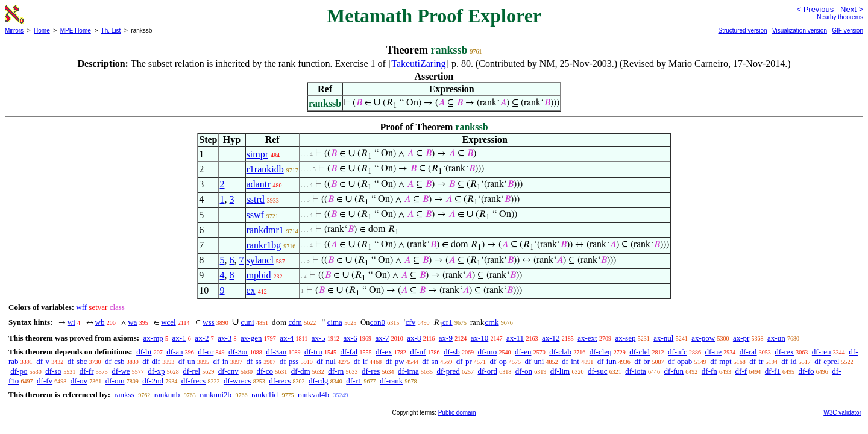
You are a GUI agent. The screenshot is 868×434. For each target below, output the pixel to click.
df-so (53, 371)
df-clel (640, 352)
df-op (498, 361)
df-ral (748, 352)
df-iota (636, 371)
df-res (371, 371)
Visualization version (800, 30)
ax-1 (179, 338)
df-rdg (319, 381)
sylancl (260, 260)
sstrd (256, 199)
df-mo (487, 352)
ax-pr (741, 338)
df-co (265, 371)
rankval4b (313, 395)
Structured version (742, 30)
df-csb (115, 361)
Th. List (111, 30)
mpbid (259, 275)
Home (42, 30)
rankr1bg (264, 245)
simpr (257, 154)
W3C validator (842, 413)
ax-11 (515, 338)
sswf (255, 215)
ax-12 (551, 338)
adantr (259, 184)
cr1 (448, 322)
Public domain (457, 413)
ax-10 (480, 338)
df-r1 (354, 381)
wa (132, 322)
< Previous (815, 9)
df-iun (607, 361)
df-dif (151, 361)
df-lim (560, 371)
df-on (524, 371)
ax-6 (351, 338)
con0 (378, 322)
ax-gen (251, 338)
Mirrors (14, 30)
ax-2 (202, 338)
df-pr (464, 361)
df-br (642, 361)
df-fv (45, 381)
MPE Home (76, 30)
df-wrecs (237, 381)
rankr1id (265, 395)
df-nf (418, 352)
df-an (175, 352)
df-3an (276, 352)
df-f (741, 371)
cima (335, 322)
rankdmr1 (265, 230)
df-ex (384, 352)
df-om (115, 381)
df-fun (674, 371)
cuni (247, 322)
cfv (411, 322)
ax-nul (663, 338)
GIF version (848, 30)
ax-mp (153, 338)
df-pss (289, 361)
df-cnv (228, 371)
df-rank (391, 381)
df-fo (807, 371)
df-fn (709, 371)
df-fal (349, 352)
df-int (571, 361)
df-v (43, 361)
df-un (187, 361)
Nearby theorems (840, 17)
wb (100, 322)
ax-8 (414, 338)
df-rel (191, 371)
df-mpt (721, 361)
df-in (221, 361)
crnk (492, 322)
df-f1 (773, 371)
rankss (124, 395)
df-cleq (601, 352)
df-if (361, 361)
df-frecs (193, 381)
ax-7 (382, 338)
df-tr (756, 361)
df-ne (713, 352)
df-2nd (153, 381)
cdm (295, 322)
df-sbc (77, 361)
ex (251, 290)
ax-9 (446, 338)
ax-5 (319, 338)
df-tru (313, 352)
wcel (168, 322)
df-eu (523, 352)
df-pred (448, 371)
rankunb (167, 395)
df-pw (395, 361)
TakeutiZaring (418, 64)
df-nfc (678, 352)
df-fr (87, 371)
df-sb (452, 352)
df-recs (280, 381)
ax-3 (225, 338)
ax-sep (625, 338)
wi (71, 322)
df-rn (336, 371)
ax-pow (703, 338)
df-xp (156, 371)
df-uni (534, 361)
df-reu (822, 352)
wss (209, 322)
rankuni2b (215, 395)
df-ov (79, 381)
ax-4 (287, 338)
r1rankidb (265, 169)
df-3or (238, 352)
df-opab (680, 361)
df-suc (598, 371)
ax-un (776, 338)
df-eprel (827, 361)
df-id (789, 361)
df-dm (301, 371)
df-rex (784, 352)
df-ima (408, 371)
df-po (19, 371)
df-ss (254, 361)
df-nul (326, 361)
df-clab (560, 352)
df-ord (488, 371)
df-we (121, 371)
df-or (206, 352)
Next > (852, 9)
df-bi (144, 352)
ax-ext (587, 338)
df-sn (430, 361)
